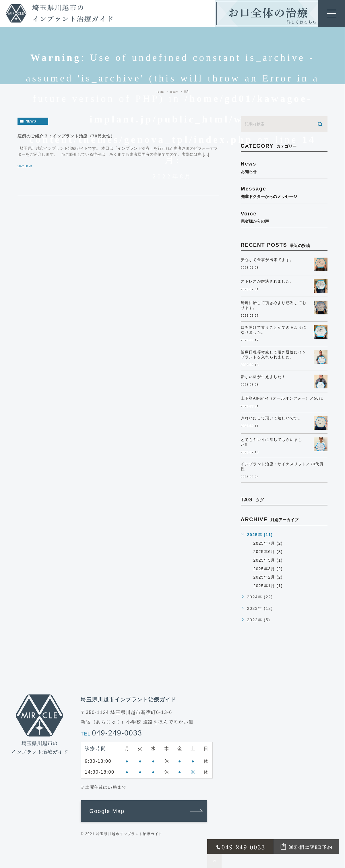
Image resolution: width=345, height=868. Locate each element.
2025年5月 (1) (269, 560)
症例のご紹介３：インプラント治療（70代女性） (80, 136)
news (31, 121)
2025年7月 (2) (269, 543)
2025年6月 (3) (269, 552)
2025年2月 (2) (269, 577)
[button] (144, 811)
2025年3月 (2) (269, 569)
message (284, 192)
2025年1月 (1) (269, 586)
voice (284, 217)
